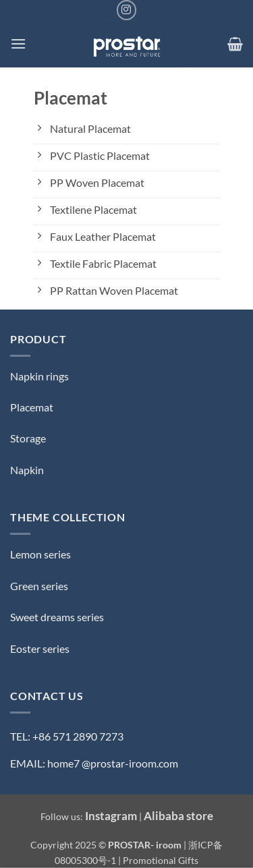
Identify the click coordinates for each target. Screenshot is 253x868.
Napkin (27, 470)
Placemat (32, 407)
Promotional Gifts (161, 860)
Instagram (111, 816)
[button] (18, 44)
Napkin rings (39, 376)
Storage (28, 438)
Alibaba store (178, 816)
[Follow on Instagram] (126, 10)
